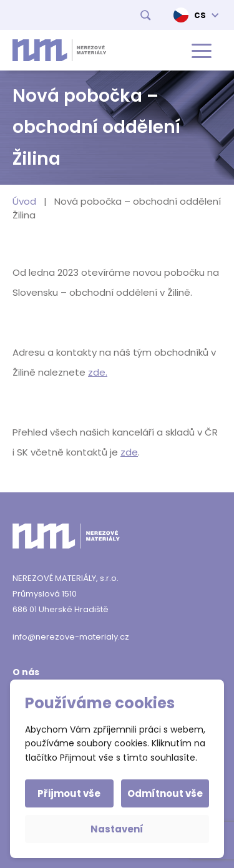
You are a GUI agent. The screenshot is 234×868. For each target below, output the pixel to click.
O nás (26, 672)
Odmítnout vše (165, 793)
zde (129, 452)
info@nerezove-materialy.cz (71, 637)
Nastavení (117, 829)
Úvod (24, 201)
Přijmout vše (69, 793)
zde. (98, 372)
